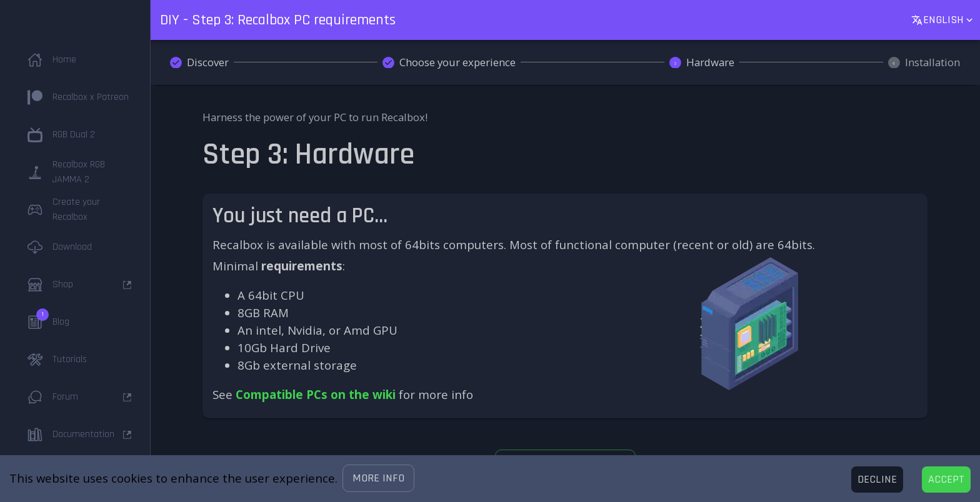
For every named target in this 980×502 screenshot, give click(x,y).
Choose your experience (457, 62)
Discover (208, 62)
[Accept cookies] (946, 480)
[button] (378, 478)
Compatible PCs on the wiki (316, 394)
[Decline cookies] (877, 480)
